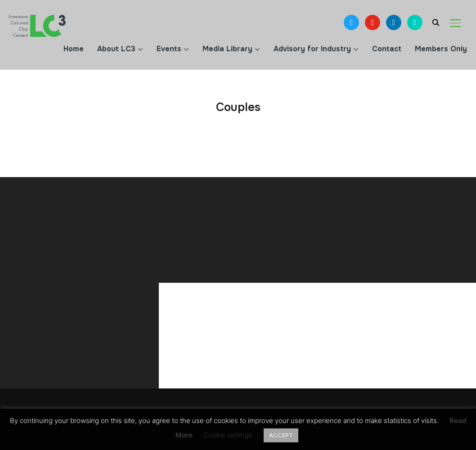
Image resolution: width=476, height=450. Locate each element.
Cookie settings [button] (228, 435)
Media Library (227, 49)
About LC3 (116, 49)
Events (169, 49)
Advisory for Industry (312, 49)
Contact (387, 49)
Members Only (441, 49)
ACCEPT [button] (281, 435)
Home (74, 49)
